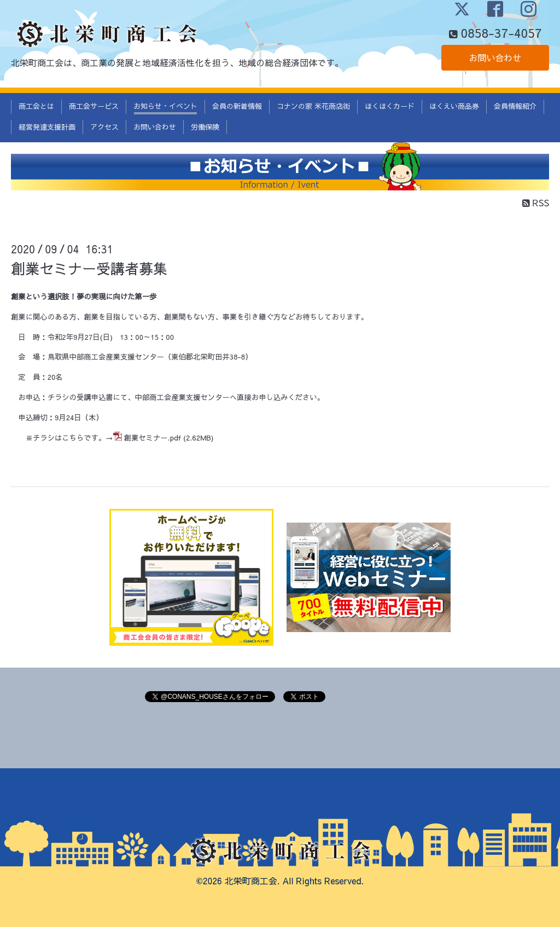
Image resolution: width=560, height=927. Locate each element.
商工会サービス (94, 106)
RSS (536, 202)
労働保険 (205, 127)
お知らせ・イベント (165, 106)
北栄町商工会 (251, 880)
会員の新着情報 (237, 106)
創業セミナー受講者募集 (89, 268)
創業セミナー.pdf (153, 438)
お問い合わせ (495, 57)
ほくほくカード (390, 106)
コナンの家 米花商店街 (313, 106)
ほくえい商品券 (454, 106)
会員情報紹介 (515, 106)
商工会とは (36, 106)
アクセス (104, 127)
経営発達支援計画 (47, 127)
